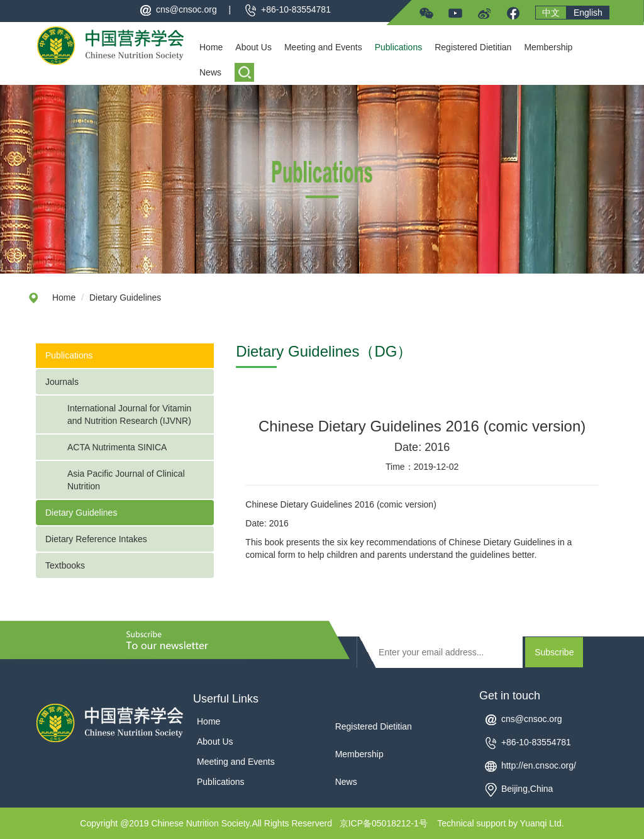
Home (211, 47)
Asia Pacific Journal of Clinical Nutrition (126, 480)
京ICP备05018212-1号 (384, 823)
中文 (551, 13)
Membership (548, 47)
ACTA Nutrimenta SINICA (117, 447)
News (210, 72)
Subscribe (554, 652)
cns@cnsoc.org (186, 9)
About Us (253, 47)
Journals (62, 382)
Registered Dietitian (473, 47)
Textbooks (65, 565)
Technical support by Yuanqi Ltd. (500, 823)
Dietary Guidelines (125, 297)
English (588, 13)
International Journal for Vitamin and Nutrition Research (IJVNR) (130, 414)
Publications (399, 47)
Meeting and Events (323, 47)
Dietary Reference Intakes (96, 539)
